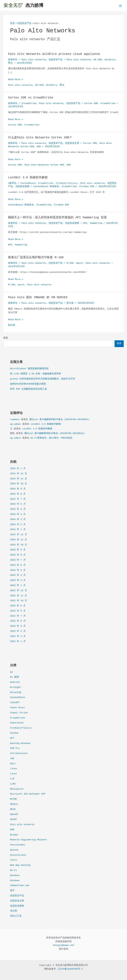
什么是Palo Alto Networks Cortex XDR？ (41, 138)
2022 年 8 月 (18, 611)
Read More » (16, 80)
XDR (39, 147)
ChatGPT (15, 703)
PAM (12, 830)
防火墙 (70, 303)
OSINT (13, 819)
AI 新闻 (14, 677)
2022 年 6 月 (18, 621)
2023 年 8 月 (18, 555)
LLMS (13, 784)
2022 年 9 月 (18, 606)
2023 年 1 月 (18, 585)
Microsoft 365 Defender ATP (28, 794)
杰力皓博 (34, 6)
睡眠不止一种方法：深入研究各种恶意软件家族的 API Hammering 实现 (57, 217)
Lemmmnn (15, 419)
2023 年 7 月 (18, 560)
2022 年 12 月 (19, 591)
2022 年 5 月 (18, 626)
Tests (13, 860)
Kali (13, 764)
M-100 (70, 263)
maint (79, 263)
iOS (12, 758)
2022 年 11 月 (19, 596)
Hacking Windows (20, 743)
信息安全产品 (17, 896)
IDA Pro (15, 748)
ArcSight (16, 687)
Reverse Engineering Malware (28, 840)
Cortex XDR (91, 103)
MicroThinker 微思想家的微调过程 (29, 369)
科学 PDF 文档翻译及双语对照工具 (29, 389)
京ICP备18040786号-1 (71, 969)
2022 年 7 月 (18, 616)
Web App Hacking (20, 865)
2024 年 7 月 (18, 499)
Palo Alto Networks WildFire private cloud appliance (54, 54)
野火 (10, 63)
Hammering (96, 223)
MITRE (13, 799)
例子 (12, 891)
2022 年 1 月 (18, 641)
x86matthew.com (20, 885)
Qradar (14, 835)
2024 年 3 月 (18, 519)
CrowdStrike (18, 718)
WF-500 (98, 60)
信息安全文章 (17, 901)
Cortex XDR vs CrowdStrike (31, 98)
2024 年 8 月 (18, 494)
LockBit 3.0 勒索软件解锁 (46, 424)
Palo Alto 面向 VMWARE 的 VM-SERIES (38, 297)
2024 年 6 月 (18, 504)
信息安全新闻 (17, 906)
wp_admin (16, 424)
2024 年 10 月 (19, 484)
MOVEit (14, 804)
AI (11, 672)
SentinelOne (18, 845)
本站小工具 (16, 916)
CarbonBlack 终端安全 (46, 187)
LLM (12, 779)
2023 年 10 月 (19, 545)
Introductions (19, 753)
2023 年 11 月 (19, 540)
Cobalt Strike (19, 713)
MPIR (13, 809)
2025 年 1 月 (18, 469)
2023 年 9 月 (18, 550)
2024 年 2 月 (18, 525)
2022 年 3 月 (18, 636)
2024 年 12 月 (19, 474)
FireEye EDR (87, 187)
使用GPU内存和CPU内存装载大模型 (28, 384)
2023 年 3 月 (18, 575)
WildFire (110, 60)
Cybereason (17, 723)
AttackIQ (16, 692)
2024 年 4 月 (18, 514)
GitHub (14, 733)
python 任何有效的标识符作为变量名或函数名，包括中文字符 (43, 379)
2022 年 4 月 (18, 631)
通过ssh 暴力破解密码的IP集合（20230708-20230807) (59, 419)
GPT (12, 738)
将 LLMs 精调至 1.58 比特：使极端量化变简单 (36, 374)
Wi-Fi (13, 870)
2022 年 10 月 (19, 601)
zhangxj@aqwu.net (63, 945)
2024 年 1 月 (18, 529)
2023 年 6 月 (18, 565)
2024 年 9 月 (18, 489)
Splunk (14, 850)
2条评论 (12, 183)
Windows (15, 875)
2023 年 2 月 (18, 580)
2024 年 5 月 (18, 509)
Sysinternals (18, 855)
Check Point (18, 708)
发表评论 (13, 60)
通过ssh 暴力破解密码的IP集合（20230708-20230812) (54, 433)
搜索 (6, 338)
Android (15, 682)
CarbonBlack (18, 697)
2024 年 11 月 (19, 479)
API (85, 223)
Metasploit (17, 789)
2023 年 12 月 (19, 535)
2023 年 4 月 (18, 570)
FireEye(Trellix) (21, 728)
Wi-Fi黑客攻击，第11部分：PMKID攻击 (51, 438)
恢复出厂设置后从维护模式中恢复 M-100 (36, 257)
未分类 (14, 911)
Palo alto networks (22, 825)
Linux (13, 769)
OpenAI (14, 814)
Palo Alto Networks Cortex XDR (44, 165)
